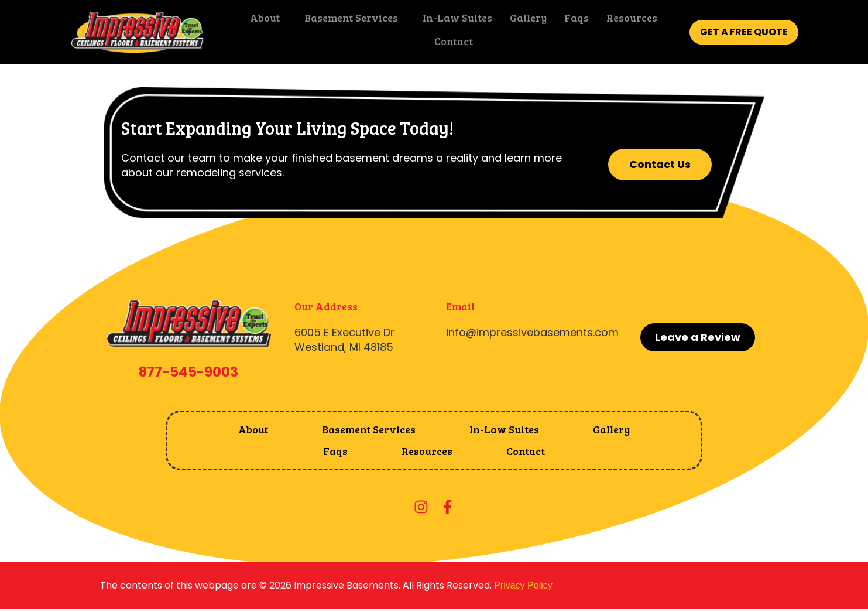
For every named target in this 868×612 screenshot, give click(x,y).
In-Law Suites (453, 20)
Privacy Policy (523, 585)
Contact (450, 44)
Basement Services (347, 20)
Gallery (524, 20)
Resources (628, 20)
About (261, 20)
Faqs (572, 20)
